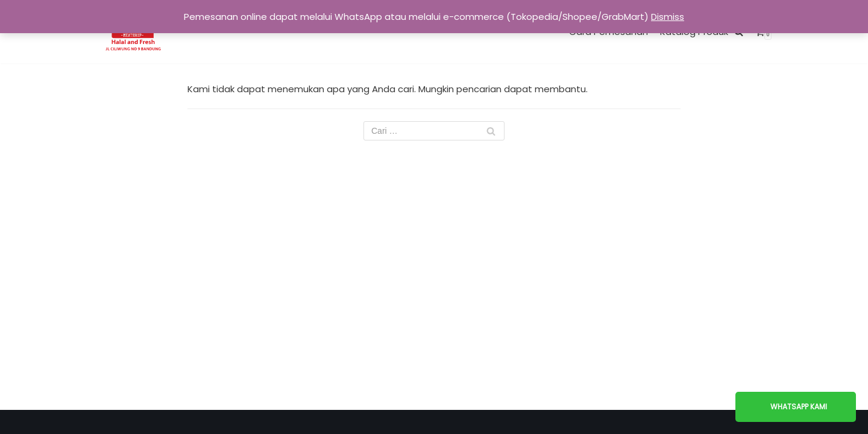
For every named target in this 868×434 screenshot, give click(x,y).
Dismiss (668, 17)
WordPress (477, 422)
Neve (379, 422)
